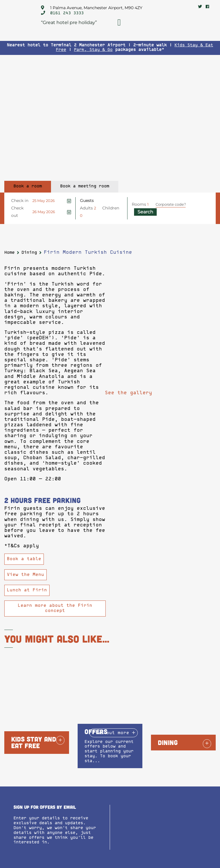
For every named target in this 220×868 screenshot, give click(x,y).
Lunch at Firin (27, 590)
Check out (17, 212)
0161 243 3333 (67, 13)
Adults (86, 208)
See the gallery (128, 393)
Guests (87, 201)
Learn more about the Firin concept (55, 608)
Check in (20, 201)
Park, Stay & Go (93, 50)
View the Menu (25, 575)
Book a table (24, 559)
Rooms (139, 204)
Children (111, 208)
